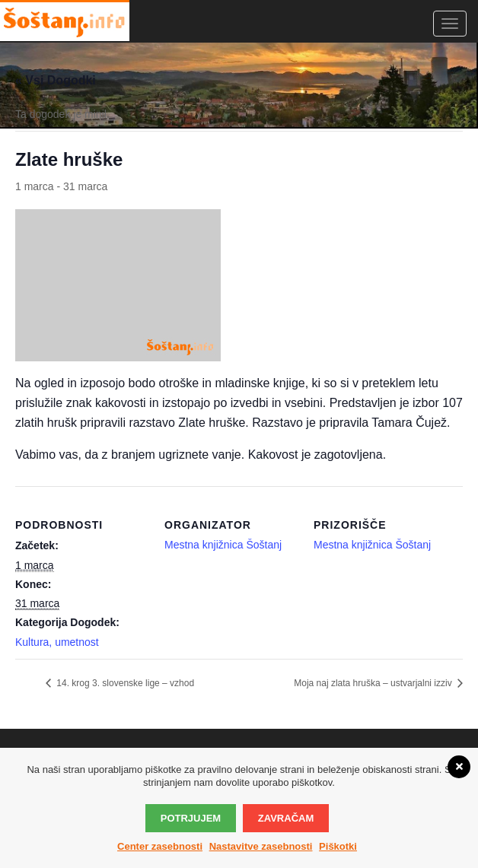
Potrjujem (191, 818)
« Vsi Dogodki (56, 80)
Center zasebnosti (160, 846)
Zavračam (286, 818)
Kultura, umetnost (57, 642)
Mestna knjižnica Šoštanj (372, 545)
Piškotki (338, 846)
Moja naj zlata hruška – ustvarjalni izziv (374, 683)
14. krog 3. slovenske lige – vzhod (124, 683)
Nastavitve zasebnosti (261, 846)
